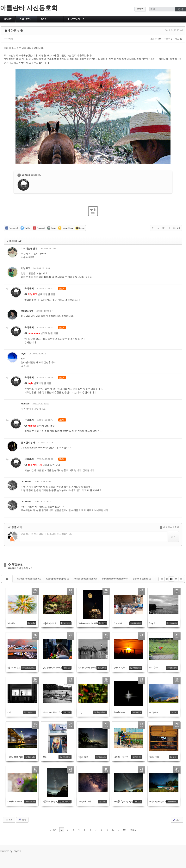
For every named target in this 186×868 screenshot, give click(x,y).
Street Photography (29, 579)
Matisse (25, 404)
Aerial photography (86, 579)
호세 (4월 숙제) (14, 31)
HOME (8, 19)
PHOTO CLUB (76, 19)
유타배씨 (9, 39)
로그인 (140, 9)
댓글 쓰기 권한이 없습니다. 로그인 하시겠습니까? (46, 534)
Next (133, 830)
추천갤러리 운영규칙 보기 (20, 568)
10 (113, 830)
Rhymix (17, 851)
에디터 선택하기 (169, 527)
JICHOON (26, 482)
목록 (177, 228)
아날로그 (26, 268)
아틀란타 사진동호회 (29, 8)
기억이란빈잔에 (29, 249)
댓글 (176, 249)
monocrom (27, 311)
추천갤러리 (16, 565)
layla (24, 354)
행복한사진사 (28, 443)
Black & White (142, 579)
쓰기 (177, 820)
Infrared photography (115, 579)
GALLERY (25, 19)
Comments (14, 241)
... (119, 830)
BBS (44, 19)
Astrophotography (58, 579)
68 (124, 830)
